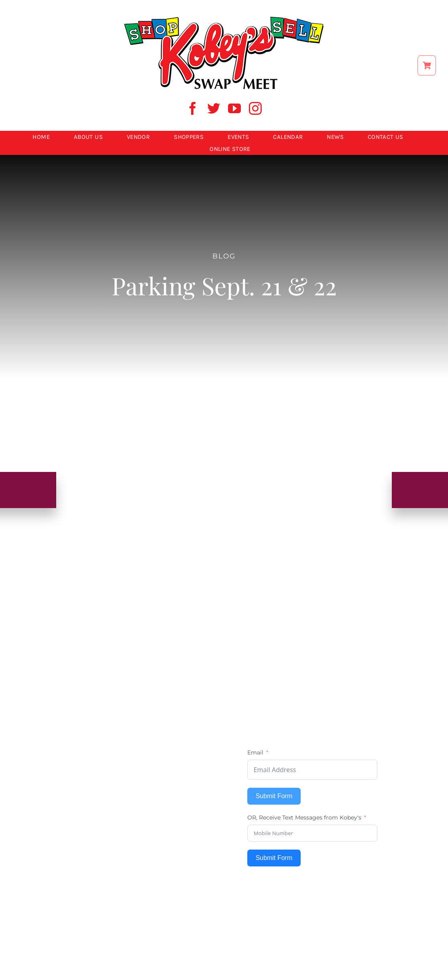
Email (255, 752)
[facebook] (193, 108)
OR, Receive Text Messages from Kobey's (304, 817)
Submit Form (274, 796)
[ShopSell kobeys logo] (224, 19)
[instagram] (255, 108)
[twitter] (214, 108)
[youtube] (234, 108)
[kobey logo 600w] (224, 557)
